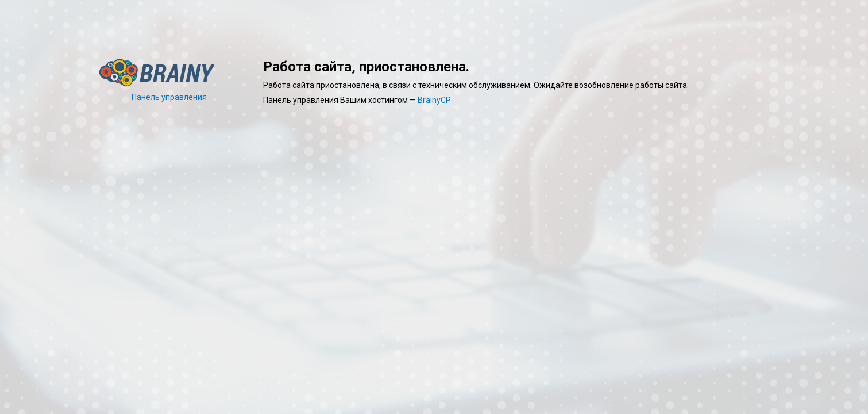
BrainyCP (434, 100)
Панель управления (169, 97)
